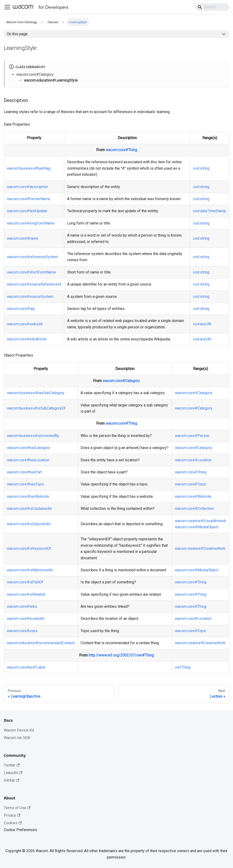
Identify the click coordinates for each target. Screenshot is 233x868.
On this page (17, 34)
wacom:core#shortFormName (31, 272)
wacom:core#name (23, 238)
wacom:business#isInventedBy (33, 436)
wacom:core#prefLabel (26, 667)
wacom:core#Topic (191, 484)
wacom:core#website (25, 324)
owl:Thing (183, 667)
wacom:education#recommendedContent (41, 643)
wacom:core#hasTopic (26, 484)
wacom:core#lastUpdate (27, 211)
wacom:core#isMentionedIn (30, 570)
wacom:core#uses (22, 631)
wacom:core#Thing (121, 150)
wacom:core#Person (192, 436)
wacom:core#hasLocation (28, 460)
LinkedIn (13, 773)
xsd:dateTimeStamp (210, 211)
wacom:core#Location (193, 460)
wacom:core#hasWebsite (28, 496)
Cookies (13, 823)
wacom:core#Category (35, 74)
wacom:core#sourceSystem (30, 297)
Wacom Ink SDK (17, 738)
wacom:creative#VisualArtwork (201, 521)
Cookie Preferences (20, 830)
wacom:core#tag (21, 309)
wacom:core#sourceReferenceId (34, 284)
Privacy (12, 815)
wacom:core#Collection (194, 509)
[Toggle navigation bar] (7, 7)
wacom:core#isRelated (26, 594)
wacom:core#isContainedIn (29, 509)
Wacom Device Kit (19, 730)
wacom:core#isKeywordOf (29, 549)
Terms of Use (17, 808)
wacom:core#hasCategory (28, 448)
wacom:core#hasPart (24, 472)
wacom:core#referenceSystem (32, 257)
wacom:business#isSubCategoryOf (36, 408)
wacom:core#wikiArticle (27, 339)
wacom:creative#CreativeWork (200, 549)
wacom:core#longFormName (31, 223)
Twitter (12, 765)
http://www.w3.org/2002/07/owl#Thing (121, 655)
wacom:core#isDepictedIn (29, 524)
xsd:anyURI (202, 324)
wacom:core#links (22, 606)
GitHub (11, 780)
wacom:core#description (27, 187)
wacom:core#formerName (28, 199)
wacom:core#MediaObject (197, 527)
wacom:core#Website (193, 496)
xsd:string (201, 168)
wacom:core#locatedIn (26, 619)
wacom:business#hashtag (29, 168)
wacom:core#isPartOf (25, 582)
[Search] (212, 7)
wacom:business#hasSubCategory (36, 393)
